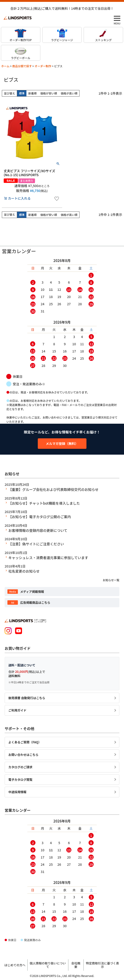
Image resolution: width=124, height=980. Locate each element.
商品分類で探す (22, 66)
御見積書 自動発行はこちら (27, 698)
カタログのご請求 (20, 767)
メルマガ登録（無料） (62, 443)
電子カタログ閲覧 (20, 780)
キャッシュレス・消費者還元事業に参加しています (48, 558)
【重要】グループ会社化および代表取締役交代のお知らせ (53, 489)
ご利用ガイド (17, 710)
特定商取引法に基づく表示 (103, 965)
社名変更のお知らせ (24, 571)
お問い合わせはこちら (23, 755)
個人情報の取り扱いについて (48, 965)
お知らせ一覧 (111, 580)
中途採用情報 (17, 792)
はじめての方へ (15, 965)
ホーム (5, 66)
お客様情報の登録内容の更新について (38, 530)
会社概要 (76, 965)
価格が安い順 (49, 93)
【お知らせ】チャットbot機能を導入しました (44, 503)
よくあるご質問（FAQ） (25, 742)
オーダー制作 (43, 66)
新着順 (32, 93)
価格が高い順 (69, 93)
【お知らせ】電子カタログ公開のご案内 (40, 517)
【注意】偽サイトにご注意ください (36, 544)
